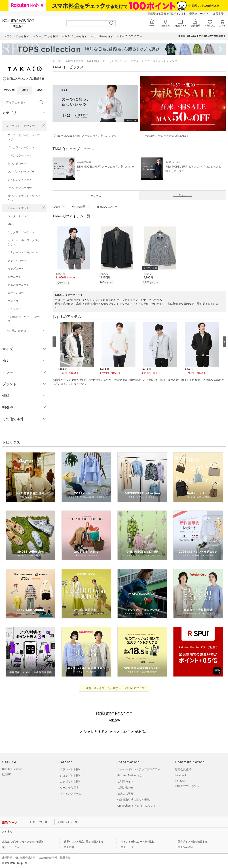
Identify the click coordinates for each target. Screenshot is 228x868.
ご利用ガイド (125, 782)
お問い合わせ (125, 788)
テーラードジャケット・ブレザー (24, 137)
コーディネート (182, 195)
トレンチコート (17, 164)
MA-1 (11, 224)
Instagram (181, 781)
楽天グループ (197, 14)
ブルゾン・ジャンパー (21, 172)
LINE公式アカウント (187, 786)
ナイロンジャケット (20, 180)
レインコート (16, 309)
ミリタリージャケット (21, 232)
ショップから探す (71, 775)
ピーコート (14, 277)
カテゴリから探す (71, 782)
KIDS (40, 90)
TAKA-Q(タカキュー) (99, 61)
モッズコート (16, 269)
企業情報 (7, 858)
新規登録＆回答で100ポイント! (166, 14)
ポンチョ (13, 301)
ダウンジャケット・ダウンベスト (24, 198)
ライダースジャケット (21, 216)
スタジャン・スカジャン (22, 252)
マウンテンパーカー (20, 188)
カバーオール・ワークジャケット (24, 242)
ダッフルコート (17, 261)
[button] (77, 348)
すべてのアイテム (71, 794)
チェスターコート (18, 285)
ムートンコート (17, 293)
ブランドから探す (71, 769)
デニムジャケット (18, 208)
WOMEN (10, 90)
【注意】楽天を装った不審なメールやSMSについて (114, 688)
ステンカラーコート (20, 155)
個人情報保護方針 (25, 858)
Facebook (181, 775)
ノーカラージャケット (21, 147)
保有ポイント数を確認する (192, 842)
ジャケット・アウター (20, 126)
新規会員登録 (183, 769)
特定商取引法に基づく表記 (133, 800)
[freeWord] (25, 103)
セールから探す (69, 788)
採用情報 (65, 858)
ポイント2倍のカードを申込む (138, 842)
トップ (57, 61)
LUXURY (7, 775)
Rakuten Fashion (74, 61)
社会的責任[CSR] (47, 858)
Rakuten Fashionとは (130, 775)
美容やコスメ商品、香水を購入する (84, 842)
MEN (25, 90)
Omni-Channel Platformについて (137, 806)
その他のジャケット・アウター (24, 319)
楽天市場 (218, 14)
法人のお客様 (125, 794)
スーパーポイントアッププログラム (139, 769)
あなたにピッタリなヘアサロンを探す (23, 842)
